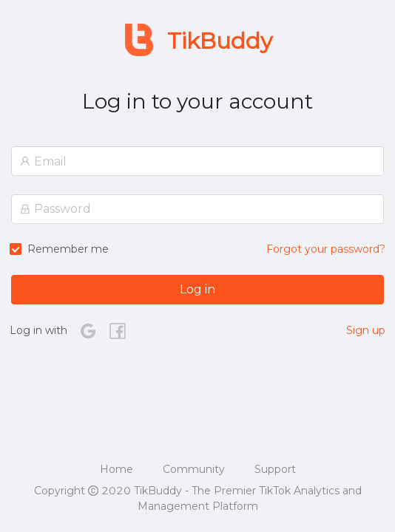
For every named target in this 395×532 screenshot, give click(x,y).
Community (194, 469)
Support (275, 469)
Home (117, 469)
